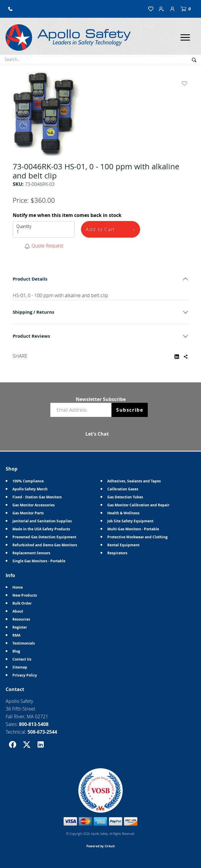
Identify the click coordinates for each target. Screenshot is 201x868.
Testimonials (24, 643)
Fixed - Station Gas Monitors (37, 497)
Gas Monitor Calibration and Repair (138, 505)
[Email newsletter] (82, 410)
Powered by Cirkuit (100, 846)
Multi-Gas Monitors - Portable (133, 529)
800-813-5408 (34, 724)
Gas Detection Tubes (125, 497)
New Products (25, 595)
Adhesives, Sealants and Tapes (134, 481)
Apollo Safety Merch (30, 489)
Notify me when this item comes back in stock (67, 215)
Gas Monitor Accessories (34, 505)
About (18, 611)
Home (18, 587)
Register (20, 627)
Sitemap (20, 667)
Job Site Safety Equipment (130, 521)
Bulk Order (22, 603)
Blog (16, 651)
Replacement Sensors (31, 553)
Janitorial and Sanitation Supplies (42, 521)
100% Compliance (28, 481)
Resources (21, 619)
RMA (16, 635)
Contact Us (22, 659)
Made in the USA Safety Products (41, 529)
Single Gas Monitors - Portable (39, 561)
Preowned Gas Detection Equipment (44, 537)
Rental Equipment (123, 545)
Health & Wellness (123, 513)
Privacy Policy (25, 675)
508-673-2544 (42, 732)
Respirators (117, 553)
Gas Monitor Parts (28, 513)
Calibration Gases (123, 489)
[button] (10, 9)
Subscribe (130, 410)
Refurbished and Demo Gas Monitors (45, 545)
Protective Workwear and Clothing (137, 537)
